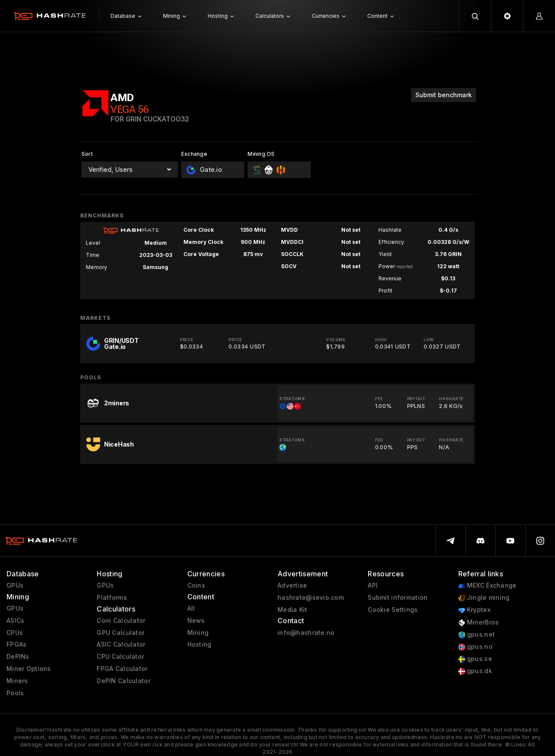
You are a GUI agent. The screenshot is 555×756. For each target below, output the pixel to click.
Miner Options (29, 669)
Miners (17, 681)
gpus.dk (475, 671)
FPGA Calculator (122, 669)
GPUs (15, 585)
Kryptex (474, 610)
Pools (15, 693)
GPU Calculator (121, 633)
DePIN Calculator (123, 681)
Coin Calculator (121, 621)
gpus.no (475, 647)
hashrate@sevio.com (311, 598)
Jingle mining (484, 598)
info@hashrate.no (306, 633)
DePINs (18, 657)
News (196, 621)
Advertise (292, 585)
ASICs (15, 621)
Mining (198, 633)
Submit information (398, 598)
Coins (196, 585)
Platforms (112, 598)
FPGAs (16, 644)
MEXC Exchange (488, 586)
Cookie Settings (393, 610)
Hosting (199, 644)
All (191, 608)
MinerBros (479, 623)
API (373, 585)
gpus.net (477, 635)
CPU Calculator (120, 657)
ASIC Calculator (121, 644)
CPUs (15, 633)
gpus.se (475, 659)
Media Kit (292, 610)
